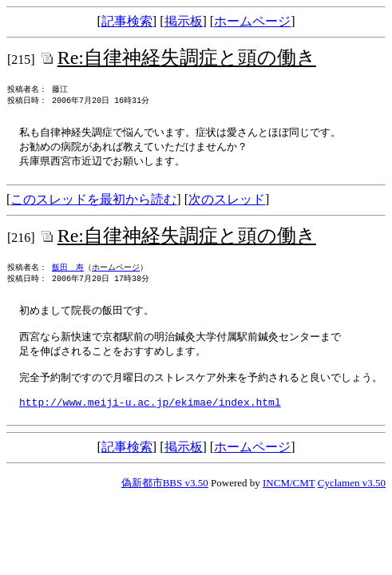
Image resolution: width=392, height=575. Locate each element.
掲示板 (184, 21)
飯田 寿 (68, 276)
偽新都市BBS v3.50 (165, 506)
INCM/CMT (289, 506)
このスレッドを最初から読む (93, 206)
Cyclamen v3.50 (352, 506)
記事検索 (127, 21)
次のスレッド (227, 206)
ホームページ (252, 21)
